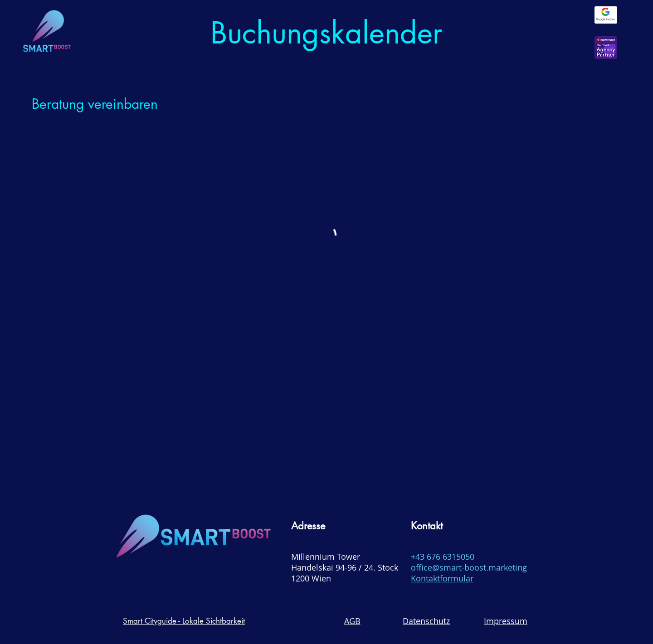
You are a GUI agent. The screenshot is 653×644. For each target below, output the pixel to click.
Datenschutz (426, 621)
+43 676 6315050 (443, 557)
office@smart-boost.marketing (469, 567)
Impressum (506, 621)
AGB (352, 621)
